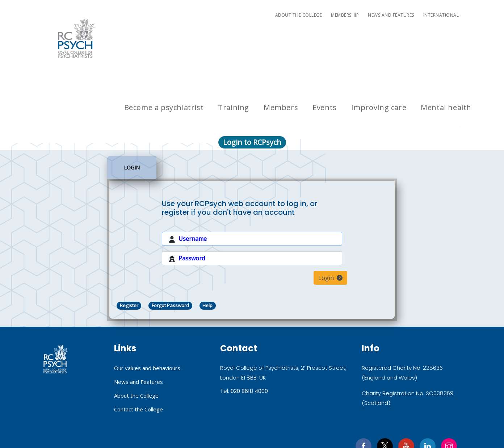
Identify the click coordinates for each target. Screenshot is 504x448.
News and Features (391, 15)
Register (129, 248)
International (441, 15)
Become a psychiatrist (164, 42)
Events (325, 42)
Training (234, 42)
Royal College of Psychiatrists (56, 302)
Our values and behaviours (147, 311)
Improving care (379, 42)
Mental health (446, 42)
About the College (299, 15)
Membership (345, 15)
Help (210, 248)
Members (281, 42)
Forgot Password (171, 248)
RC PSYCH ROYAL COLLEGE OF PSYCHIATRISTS (76, 38)
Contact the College (138, 351)
